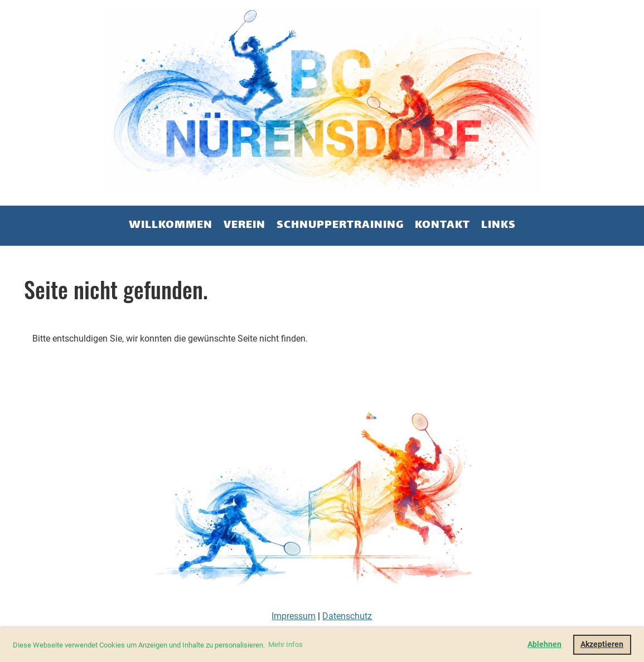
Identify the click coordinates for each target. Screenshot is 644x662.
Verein (244, 225)
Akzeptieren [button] (602, 644)
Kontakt (442, 225)
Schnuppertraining (340, 225)
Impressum (294, 616)
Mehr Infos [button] (285, 644)
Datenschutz (347, 616)
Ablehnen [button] (544, 644)
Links (498, 225)
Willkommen (171, 225)
